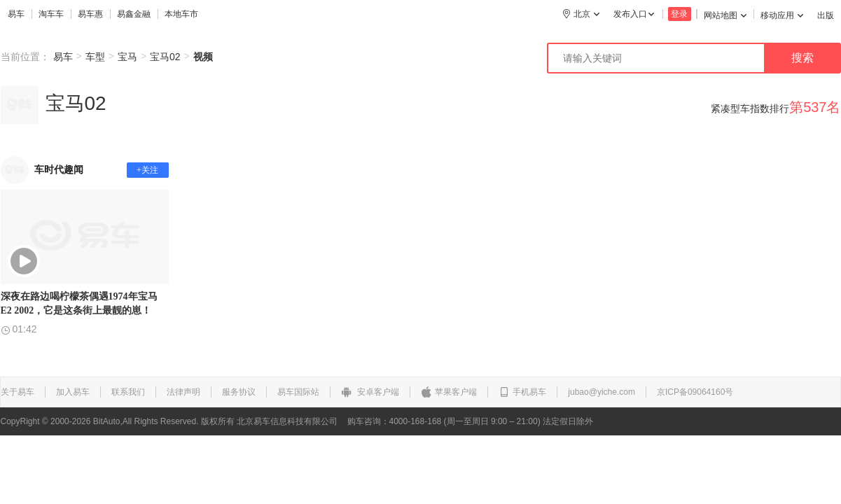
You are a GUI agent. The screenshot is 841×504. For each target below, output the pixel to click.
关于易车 (18, 392)
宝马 (127, 57)
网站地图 (725, 15)
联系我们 (128, 392)
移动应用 (782, 15)
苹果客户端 (449, 392)
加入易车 (73, 392)
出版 (826, 15)
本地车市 (181, 14)
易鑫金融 (134, 14)
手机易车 (522, 392)
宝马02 (165, 57)
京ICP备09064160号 (695, 392)
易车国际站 (298, 392)
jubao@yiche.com (602, 392)
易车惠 (90, 14)
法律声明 (183, 392)
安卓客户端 (370, 392)
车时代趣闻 (59, 170)
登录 (679, 14)
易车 (16, 14)
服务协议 (239, 392)
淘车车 (51, 14)
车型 (95, 57)
